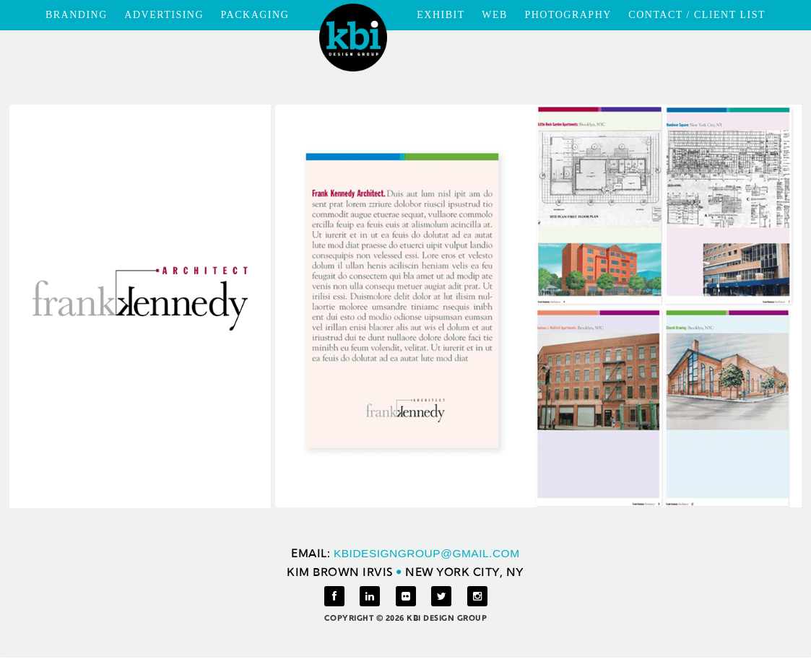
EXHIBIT (441, 15)
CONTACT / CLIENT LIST (697, 15)
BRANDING (77, 15)
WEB (495, 15)
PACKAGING (255, 15)
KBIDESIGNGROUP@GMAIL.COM (427, 553)
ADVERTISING (164, 15)
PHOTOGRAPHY (568, 15)
